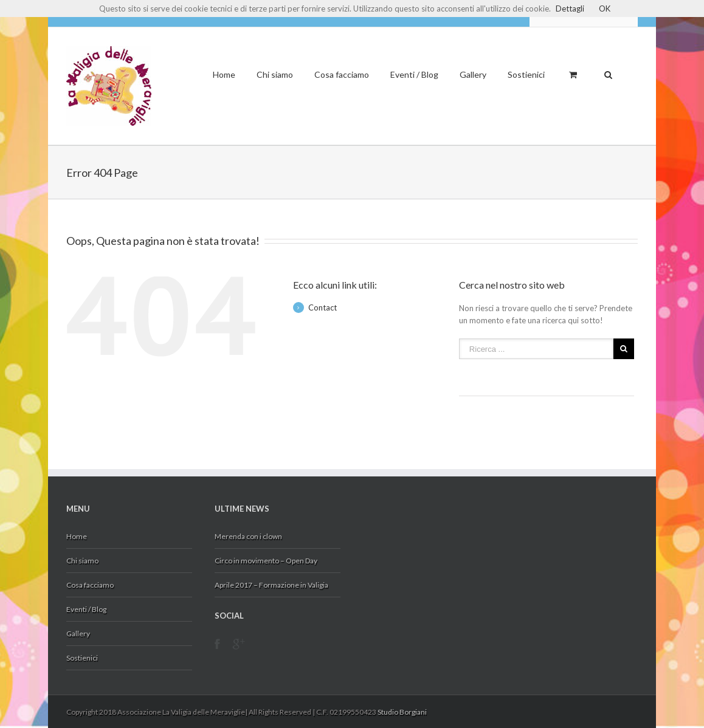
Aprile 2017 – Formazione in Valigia (271, 585)
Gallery (473, 74)
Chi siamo (275, 74)
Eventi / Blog (414, 74)
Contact (323, 307)
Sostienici (526, 74)
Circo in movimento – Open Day (266, 561)
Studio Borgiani (402, 712)
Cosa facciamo (342, 74)
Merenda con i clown (248, 536)
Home (224, 74)
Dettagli (570, 9)
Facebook (217, 647)
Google (239, 651)
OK (605, 9)
